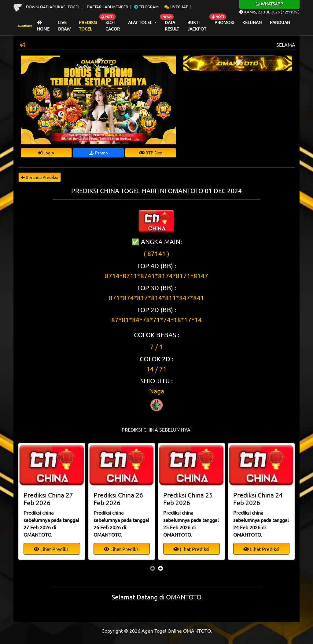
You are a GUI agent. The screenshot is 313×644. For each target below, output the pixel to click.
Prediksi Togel (88, 26)
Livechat (176, 7)
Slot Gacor (113, 26)
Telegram (146, 7)
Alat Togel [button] (140, 22)
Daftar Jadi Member (107, 7)
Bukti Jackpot (197, 26)
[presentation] (153, 568)
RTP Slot (151, 153)
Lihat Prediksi (52, 549)
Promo (99, 153)
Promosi (224, 22)
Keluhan (252, 22)
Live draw (64, 26)
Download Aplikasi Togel (47, 7)
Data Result (172, 26)
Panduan (280, 22)
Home (43, 26)
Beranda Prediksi (40, 177)
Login (46, 153)
